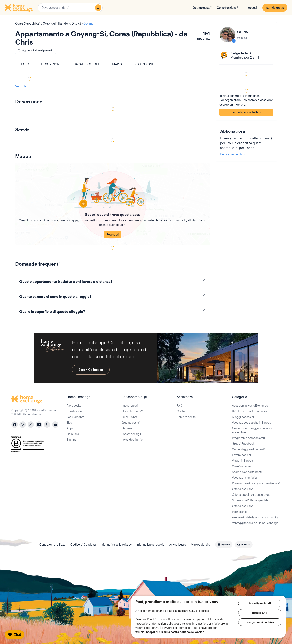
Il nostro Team (75, 411)
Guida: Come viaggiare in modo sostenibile (252, 430)
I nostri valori (130, 406)
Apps (70, 428)
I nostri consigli (131, 434)
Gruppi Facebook (243, 444)
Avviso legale (178, 545)
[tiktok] (31, 425)
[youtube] (55, 425)
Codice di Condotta (83, 545)
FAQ (180, 406)
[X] (47, 425)
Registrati (113, 235)
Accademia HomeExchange (250, 406)
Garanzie (128, 428)
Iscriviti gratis (275, 8)
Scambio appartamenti (247, 472)
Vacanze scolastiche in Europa (252, 423)
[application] (16, 635)
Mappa (117, 64)
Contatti (182, 411)
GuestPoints (129, 417)
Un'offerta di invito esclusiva (250, 411)
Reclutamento (75, 417)
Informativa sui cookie (150, 545)
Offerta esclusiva (243, 489)
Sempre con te (186, 417)
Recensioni (144, 64)
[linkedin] (39, 425)
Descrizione (51, 64)
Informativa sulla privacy (116, 545)
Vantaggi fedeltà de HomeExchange (255, 523)
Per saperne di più (234, 154)
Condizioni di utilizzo (52, 545)
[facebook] (15, 425)
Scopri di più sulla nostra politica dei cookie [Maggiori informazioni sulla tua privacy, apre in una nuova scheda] (175, 632)
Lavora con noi (241, 455)
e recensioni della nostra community (255, 517)
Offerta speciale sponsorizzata (252, 495)
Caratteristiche (87, 64)
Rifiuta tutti (260, 613)
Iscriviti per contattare (246, 112)
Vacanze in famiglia (244, 478)
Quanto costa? (202, 8)
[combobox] (70, 8)
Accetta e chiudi (260, 603)
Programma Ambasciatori (248, 438)
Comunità (73, 434)
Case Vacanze (241, 466)
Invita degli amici (132, 440)
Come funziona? (227, 8)
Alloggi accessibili (244, 417)
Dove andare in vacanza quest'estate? (256, 483)
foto (25, 64)
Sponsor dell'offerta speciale (250, 500)
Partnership (239, 512)
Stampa (72, 440)
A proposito (74, 406)
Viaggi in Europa (243, 461)
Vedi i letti (22, 86)
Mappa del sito (200, 545)
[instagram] (23, 425)
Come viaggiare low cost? (249, 449)
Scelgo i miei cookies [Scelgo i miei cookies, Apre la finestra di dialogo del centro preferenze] (260, 622)
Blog (69, 423)
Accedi (253, 8)
